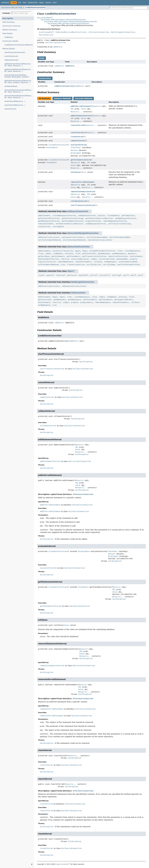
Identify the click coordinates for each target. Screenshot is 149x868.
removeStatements (83, 262)
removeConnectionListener (100, 240)
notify (93, 275)
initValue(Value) (11, 86)
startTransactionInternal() (15, 52)
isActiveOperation (80, 259)
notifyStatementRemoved (49, 240)
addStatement (44, 216)
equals (49, 275)
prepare (133, 259)
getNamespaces (119, 253)
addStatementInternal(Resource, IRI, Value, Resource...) (18, 65)
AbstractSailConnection (79, 247)
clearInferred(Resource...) (15, 105)
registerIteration (47, 262)
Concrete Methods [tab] (84, 98)
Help (55, 3)
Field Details (7, 34)
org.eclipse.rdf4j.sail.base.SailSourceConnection (68, 23)
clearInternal (77, 133)
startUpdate (58, 226)
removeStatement (46, 224)
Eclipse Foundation (62, 864)
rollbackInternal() (11, 60)
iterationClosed (107, 259)
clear (120, 251)
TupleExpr (76, 147)
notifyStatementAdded (97, 237)
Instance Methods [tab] (62, 98)
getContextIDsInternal (49, 218)
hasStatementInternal (48, 259)
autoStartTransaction (63, 251)
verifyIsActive (94, 264)
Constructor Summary (11, 26)
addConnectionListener (49, 237)
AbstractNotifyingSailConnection (83, 233)
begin (78, 251)
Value (84, 109)
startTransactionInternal (83, 205)
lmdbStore (9, 37)
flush (78, 253)
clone (41, 275)
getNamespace (104, 253)
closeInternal (77, 137)
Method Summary (10, 30)
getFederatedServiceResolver (99, 218)
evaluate (69, 253)
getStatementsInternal (81, 160)
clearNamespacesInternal (64, 216)
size (63, 264)
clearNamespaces (132, 251)
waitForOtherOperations (129, 264)
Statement (51, 162)
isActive (65, 259)
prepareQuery (87, 302)
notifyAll (104, 275)
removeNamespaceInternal (115, 221)
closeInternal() (10, 109)
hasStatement (136, 256)
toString (116, 275)
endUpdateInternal (87, 216)
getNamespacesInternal (49, 221)
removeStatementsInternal (83, 192)
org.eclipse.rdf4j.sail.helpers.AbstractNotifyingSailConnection (71, 22)
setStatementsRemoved (48, 264)
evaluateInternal (79, 145)
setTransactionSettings (119, 224)
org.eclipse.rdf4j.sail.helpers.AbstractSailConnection (63, 20)
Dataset (74, 150)
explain (101, 216)
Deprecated (33, 3)
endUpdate (58, 253)
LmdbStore (59, 66)
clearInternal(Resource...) (15, 101)
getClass (71, 275)
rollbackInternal (79, 201)
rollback (98, 262)
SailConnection (46, 35)
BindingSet (52, 147)
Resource (96, 106)
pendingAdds (122, 259)
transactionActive (76, 264)
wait (125, 275)
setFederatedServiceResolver (69, 224)
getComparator (128, 216)
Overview (5, 3)
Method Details (9, 49)
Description (8, 18)
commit (48, 253)
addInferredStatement (81, 106)
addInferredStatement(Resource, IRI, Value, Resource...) (18, 70)
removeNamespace (65, 262)
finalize (60, 275)
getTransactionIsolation (94, 256)
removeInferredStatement (82, 182)
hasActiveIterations (118, 256)
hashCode (83, 275)
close (41, 253)
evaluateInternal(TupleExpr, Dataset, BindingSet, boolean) (17, 76)
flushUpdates (113, 216)
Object (70, 271)
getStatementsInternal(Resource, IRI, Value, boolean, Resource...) (18, 82)
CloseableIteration (58, 145)
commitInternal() (11, 56)
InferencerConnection (99, 32)
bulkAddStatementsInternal (103, 251)
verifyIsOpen (109, 264)
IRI (72, 109)
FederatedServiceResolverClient (71, 32)
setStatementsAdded (128, 262)
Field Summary (9, 22)
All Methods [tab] (44, 98)
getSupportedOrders (124, 300)
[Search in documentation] (128, 8)
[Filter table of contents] (21, 13)
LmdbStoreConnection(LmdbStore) (19, 45)
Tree (24, 3)
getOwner (132, 253)
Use (20, 3)
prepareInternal (93, 221)
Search (48, 3)
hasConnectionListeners (73, 237)
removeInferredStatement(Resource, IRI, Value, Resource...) (19, 97)
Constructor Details (10, 41)
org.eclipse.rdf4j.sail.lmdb (12, 8)
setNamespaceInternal (96, 224)
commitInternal (78, 141)
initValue (75, 172)
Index (41, 3)
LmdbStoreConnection (35, 8)
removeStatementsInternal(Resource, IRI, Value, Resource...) (19, 91)
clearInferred (77, 125)
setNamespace (110, 262)
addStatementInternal (81, 116)
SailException (86, 362)
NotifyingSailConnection (123, 32)
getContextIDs (89, 253)
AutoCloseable (46, 32)
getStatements (58, 256)
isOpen (94, 259)
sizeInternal (44, 226)
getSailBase (44, 256)
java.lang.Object (44, 18)
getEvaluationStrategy (73, 218)
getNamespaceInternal (126, 218)
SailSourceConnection (56, 43)
